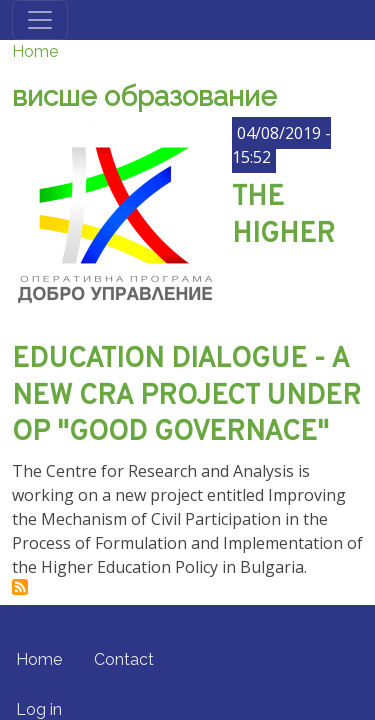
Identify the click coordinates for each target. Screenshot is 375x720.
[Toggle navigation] (40, 20)
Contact (124, 659)
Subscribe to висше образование (20, 587)
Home (35, 51)
